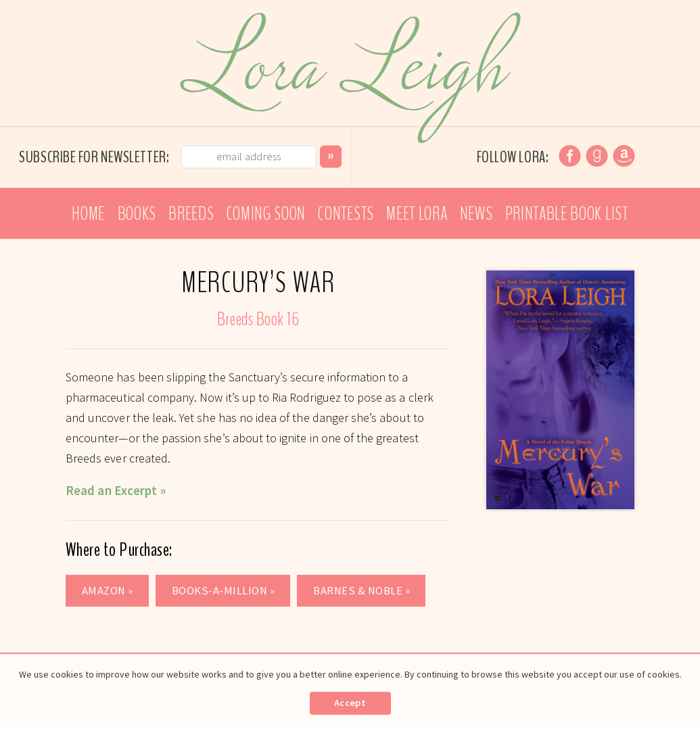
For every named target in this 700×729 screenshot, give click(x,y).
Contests (346, 214)
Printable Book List (567, 214)
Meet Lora (417, 214)
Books (137, 214)
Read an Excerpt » (116, 490)
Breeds (191, 214)
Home (88, 214)
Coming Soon (266, 214)
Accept (350, 703)
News (476, 214)
